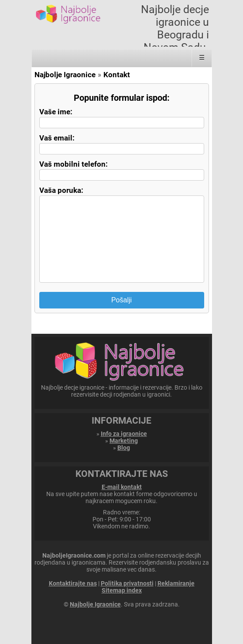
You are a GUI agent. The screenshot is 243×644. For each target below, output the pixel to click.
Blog (124, 448)
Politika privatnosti (127, 583)
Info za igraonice (124, 434)
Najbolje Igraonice (65, 75)
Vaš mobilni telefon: (74, 164)
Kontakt (117, 75)
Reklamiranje (176, 583)
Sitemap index (122, 590)
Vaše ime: (56, 112)
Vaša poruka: (61, 190)
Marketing (124, 441)
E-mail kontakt (122, 487)
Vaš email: (57, 138)
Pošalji (121, 300)
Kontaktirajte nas (73, 583)
